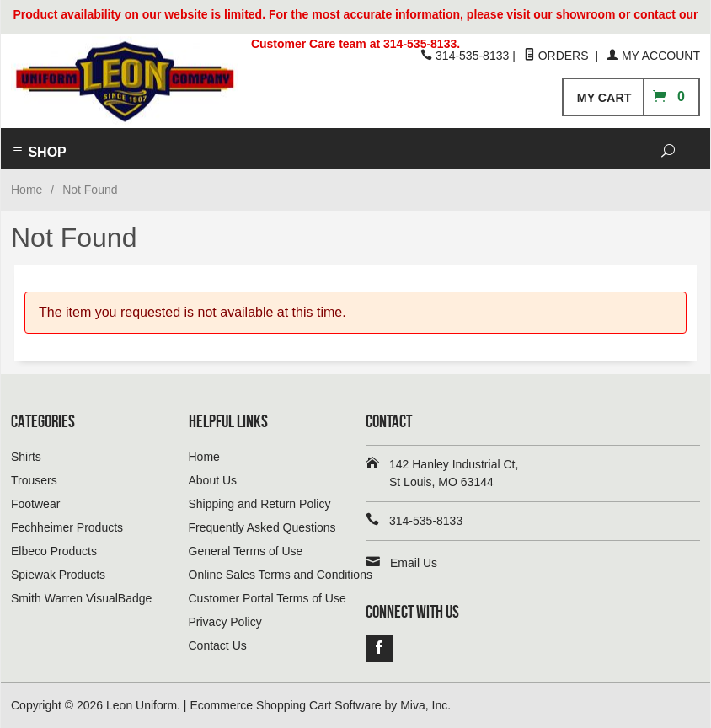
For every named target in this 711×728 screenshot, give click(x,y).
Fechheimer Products (67, 527)
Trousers (34, 480)
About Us (213, 480)
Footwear (35, 504)
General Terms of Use (246, 551)
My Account (653, 56)
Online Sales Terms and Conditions (281, 575)
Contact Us (218, 645)
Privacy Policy (225, 622)
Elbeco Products (54, 551)
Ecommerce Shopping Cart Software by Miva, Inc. (320, 705)
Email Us (414, 563)
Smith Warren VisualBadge (81, 598)
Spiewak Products (58, 575)
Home (27, 190)
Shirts (26, 457)
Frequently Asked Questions (262, 527)
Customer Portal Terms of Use (267, 598)
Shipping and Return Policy (260, 504)
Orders (558, 56)
